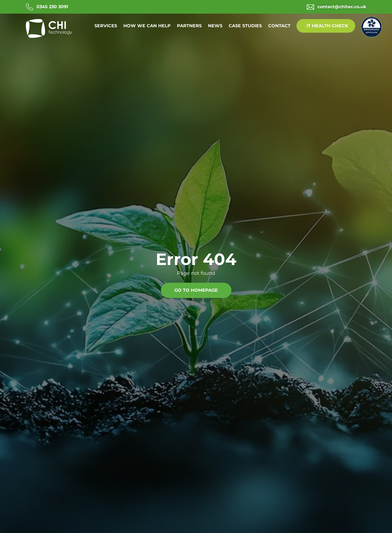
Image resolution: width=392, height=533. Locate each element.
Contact (279, 26)
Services (106, 26)
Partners (189, 26)
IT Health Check (327, 26)
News (215, 26)
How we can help (147, 26)
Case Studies (245, 26)
